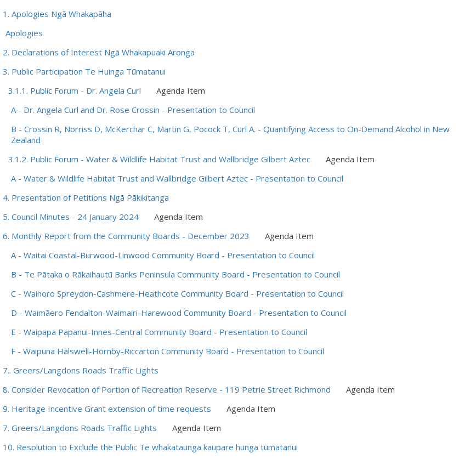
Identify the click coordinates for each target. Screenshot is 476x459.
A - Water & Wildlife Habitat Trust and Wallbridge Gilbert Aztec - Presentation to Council (177, 178)
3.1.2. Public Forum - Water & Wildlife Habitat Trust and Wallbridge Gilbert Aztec (159, 159)
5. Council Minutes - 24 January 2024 (71, 217)
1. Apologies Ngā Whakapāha (57, 14)
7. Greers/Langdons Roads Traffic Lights (80, 428)
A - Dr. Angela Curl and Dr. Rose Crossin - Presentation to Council (133, 110)
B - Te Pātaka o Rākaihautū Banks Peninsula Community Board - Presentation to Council (175, 274)
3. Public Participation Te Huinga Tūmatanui (84, 71)
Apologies (24, 33)
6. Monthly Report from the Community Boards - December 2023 (126, 236)
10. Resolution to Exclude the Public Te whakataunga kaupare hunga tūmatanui (150, 447)
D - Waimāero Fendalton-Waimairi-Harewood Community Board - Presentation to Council (179, 313)
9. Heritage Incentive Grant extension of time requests (107, 409)
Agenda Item (181, 90)
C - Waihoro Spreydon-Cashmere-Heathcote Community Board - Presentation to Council (177, 293)
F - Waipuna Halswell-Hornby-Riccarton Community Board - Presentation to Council (168, 351)
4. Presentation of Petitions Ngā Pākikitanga (86, 197)
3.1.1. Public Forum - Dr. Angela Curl (75, 90)
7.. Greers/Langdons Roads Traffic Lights (81, 370)
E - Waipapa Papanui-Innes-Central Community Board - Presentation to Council (159, 332)
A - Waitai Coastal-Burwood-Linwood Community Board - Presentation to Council (163, 255)
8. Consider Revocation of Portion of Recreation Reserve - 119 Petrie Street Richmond (167, 389)
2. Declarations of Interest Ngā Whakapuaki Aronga (99, 52)
